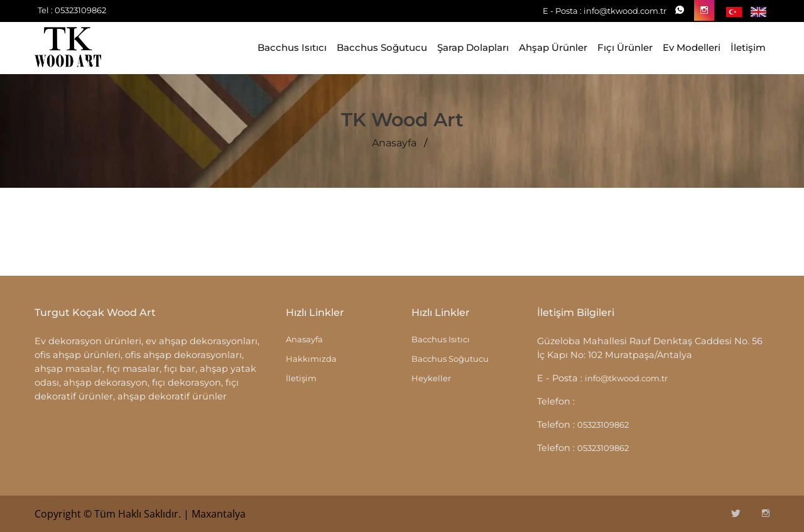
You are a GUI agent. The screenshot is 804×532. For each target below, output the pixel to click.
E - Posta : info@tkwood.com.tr (605, 11)
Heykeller (431, 378)
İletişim (748, 47)
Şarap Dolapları (473, 47)
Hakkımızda (311, 359)
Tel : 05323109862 (72, 10)
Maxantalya (219, 514)
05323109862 (603, 425)
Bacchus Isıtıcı (292, 47)
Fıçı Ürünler (625, 47)
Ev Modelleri (692, 47)
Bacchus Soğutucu (382, 47)
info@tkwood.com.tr (626, 378)
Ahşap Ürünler (553, 47)
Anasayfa (394, 143)
